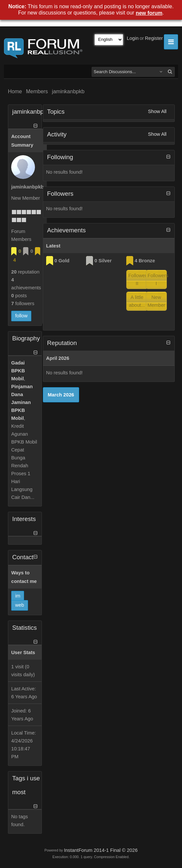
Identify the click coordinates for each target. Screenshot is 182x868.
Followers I (157, 279)
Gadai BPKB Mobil (18, 371)
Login (133, 38)
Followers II (138, 279)
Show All (157, 111)
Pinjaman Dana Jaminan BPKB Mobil (22, 402)
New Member (157, 301)
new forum (149, 13)
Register (154, 38)
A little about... (137, 301)
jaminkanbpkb (68, 91)
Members (37, 91)
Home (15, 91)
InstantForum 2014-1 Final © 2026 (101, 850)
